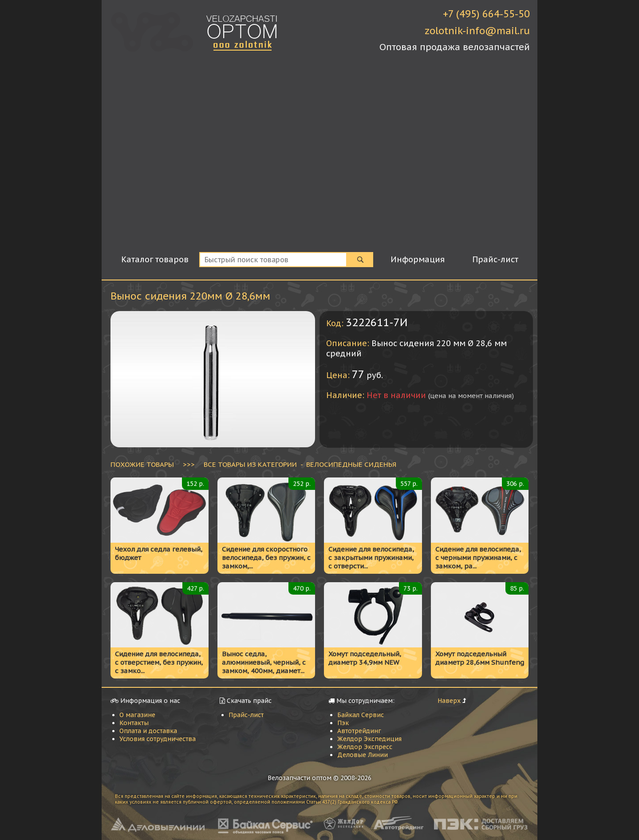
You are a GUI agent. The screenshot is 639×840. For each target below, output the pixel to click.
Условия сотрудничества (158, 739)
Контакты (134, 723)
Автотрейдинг (359, 731)
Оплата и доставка (148, 731)
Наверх (449, 701)
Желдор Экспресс (365, 747)
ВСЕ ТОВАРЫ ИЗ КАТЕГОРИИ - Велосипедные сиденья (300, 464)
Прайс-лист (246, 715)
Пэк (343, 723)
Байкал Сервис (361, 715)
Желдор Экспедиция (369, 739)
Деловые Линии (363, 755)
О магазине (137, 715)
